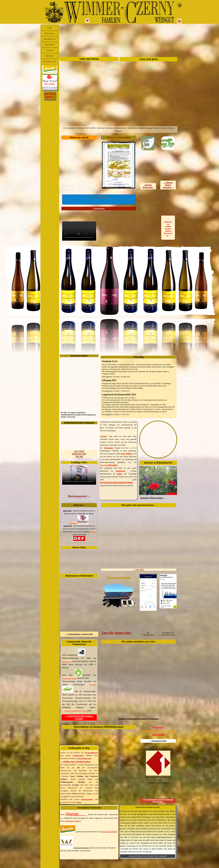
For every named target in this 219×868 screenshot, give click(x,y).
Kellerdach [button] (67, 661)
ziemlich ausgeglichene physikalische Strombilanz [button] (138, 719)
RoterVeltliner (127, 454)
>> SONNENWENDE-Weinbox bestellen (79, 717)
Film (93, 532)
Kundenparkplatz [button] (70, 678)
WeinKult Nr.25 (110, 361)
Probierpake (78, 755)
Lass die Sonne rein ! (117, 633)
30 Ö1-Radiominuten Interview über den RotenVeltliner (158, 801)
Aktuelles (50, 33)
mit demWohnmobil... (148, 186)
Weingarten (120, 471)
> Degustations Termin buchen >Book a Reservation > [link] (168, 228)
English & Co (50, 62)
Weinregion (108, 448)
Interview (73, 523)
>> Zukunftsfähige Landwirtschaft (79, 634)
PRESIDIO (113, 465)
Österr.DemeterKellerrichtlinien (116, 483)
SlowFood (104, 465)
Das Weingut (50, 39)
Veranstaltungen (91, 753)
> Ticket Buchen (99, 208)
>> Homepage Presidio (158, 741)
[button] (99, 200)
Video (84, 711)
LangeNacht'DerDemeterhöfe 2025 (119, 394)
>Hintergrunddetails (72, 711)
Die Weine (50, 45)
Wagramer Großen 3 (73, 821)
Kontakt (50, 56)
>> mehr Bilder (138, 570)
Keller (119, 474)
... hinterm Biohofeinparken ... (168, 185)
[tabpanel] (119, 130)
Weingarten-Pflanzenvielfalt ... (152, 498)
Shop (79, 802)
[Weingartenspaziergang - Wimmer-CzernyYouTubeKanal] (79, 475)
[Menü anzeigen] (179, 21)
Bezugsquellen (87, 799)
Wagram (76, 814)
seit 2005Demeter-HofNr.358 (79, 454)
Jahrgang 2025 (109, 380)
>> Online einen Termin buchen (75, 762)
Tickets (50, 50)
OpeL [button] (93, 684)
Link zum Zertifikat (109, 832)
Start (50, 28)
